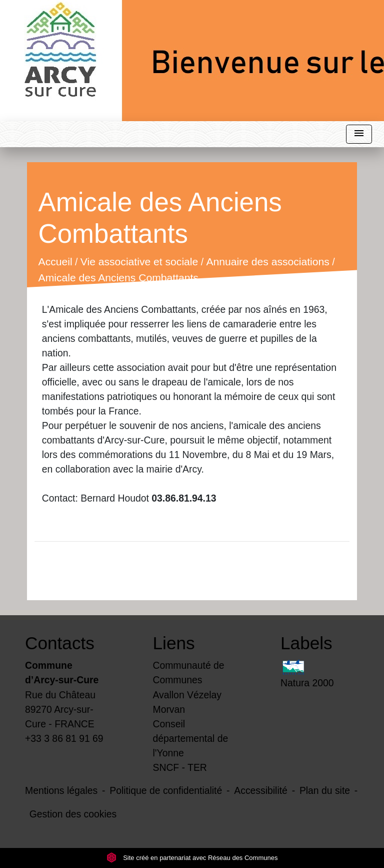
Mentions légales (61, 790)
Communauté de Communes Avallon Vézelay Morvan (189, 687)
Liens (174, 643)
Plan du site (325, 790)
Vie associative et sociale (139, 262)
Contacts (60, 643)
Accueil (55, 262)
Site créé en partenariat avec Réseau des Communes (192, 858)
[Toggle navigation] (359, 134)
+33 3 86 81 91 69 (64, 738)
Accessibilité (261, 790)
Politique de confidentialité (166, 790)
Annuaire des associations (267, 262)
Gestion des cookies (73, 814)
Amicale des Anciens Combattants (118, 278)
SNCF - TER (180, 767)
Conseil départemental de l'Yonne (191, 738)
